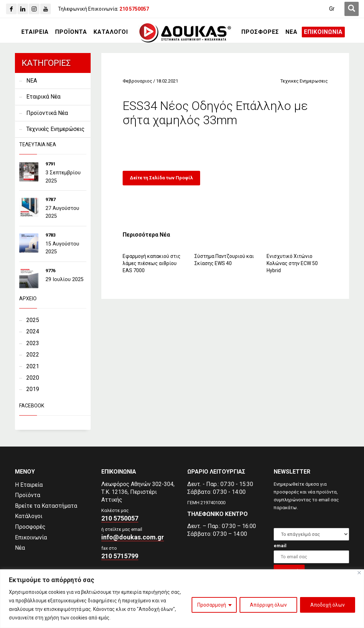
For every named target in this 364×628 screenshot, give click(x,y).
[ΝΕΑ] (291, 32)
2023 (33, 343)
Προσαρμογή (212, 605)
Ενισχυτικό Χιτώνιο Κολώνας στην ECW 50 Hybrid (292, 263)
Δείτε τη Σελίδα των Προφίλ (161, 178)
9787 (50, 199)
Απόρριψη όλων (268, 605)
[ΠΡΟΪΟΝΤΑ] (71, 32)
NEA (32, 81)
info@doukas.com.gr (133, 537)
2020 (33, 378)
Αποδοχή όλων (328, 605)
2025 (33, 320)
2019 (33, 389)
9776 (50, 271)
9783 (50, 235)
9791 (50, 164)
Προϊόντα (28, 495)
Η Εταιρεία (29, 485)
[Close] (359, 573)
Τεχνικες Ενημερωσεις (304, 81)
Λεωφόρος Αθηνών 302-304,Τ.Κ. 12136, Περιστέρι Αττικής (138, 492)
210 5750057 (120, 518)
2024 (33, 331)
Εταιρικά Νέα (43, 97)
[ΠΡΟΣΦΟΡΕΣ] (260, 32)
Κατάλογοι (29, 516)
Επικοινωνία (31, 537)
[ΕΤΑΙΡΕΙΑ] (35, 32)
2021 (33, 366)
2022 (33, 355)
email (280, 546)
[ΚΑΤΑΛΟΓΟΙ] (111, 32)
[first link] (352, 9)
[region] (182, 599)
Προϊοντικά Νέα (47, 113)
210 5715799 (120, 556)
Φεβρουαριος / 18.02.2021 (150, 81)
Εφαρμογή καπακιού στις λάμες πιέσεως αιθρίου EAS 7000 (152, 263)
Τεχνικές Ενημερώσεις (55, 129)
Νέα (20, 548)
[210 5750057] (134, 9)
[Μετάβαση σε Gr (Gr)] (332, 9)
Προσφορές (30, 527)
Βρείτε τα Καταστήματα (46, 506)
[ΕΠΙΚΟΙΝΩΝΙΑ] (323, 32)
